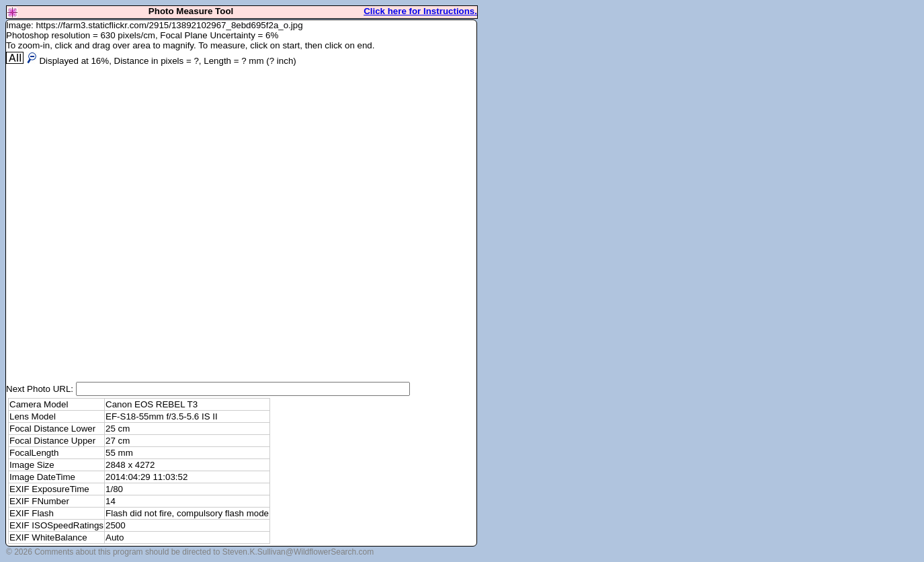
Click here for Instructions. (420, 11)
